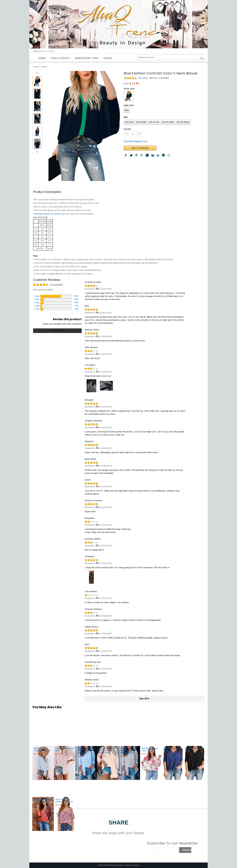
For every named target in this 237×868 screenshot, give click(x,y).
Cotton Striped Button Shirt (65, 750)
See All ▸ (144, 698)
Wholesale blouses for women (47, 214)
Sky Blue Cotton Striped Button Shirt (42, 750)
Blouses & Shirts (47, 51)
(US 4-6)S (129, 122)
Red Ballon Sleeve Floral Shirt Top (150, 750)
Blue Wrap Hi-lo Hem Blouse (172, 750)
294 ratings (143, 78)
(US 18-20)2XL (183, 122)
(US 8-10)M (141, 122)
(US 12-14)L (154, 122)
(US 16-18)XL (168, 122)
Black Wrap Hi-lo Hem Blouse (194, 750)
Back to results (41, 67)
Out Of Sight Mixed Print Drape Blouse (42, 800)
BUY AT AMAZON (140, 148)
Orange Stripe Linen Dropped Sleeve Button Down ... (107, 751)
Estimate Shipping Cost (136, 141)
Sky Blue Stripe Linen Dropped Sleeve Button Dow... (86, 751)
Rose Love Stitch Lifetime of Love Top (64, 800)
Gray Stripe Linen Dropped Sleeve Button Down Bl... (128, 751)
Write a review (57, 331)
